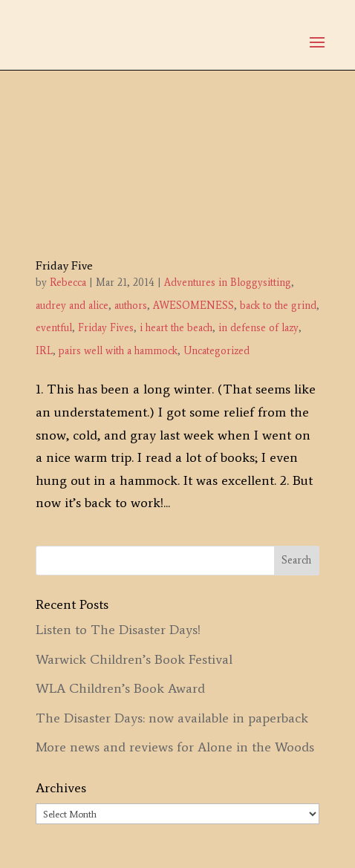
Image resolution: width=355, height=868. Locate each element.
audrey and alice (72, 306)
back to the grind (278, 306)
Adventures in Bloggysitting (228, 283)
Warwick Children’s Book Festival (134, 659)
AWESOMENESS (193, 306)
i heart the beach (176, 328)
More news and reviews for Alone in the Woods (175, 747)
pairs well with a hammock (118, 351)
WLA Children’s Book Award (120, 688)
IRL (44, 351)
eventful (54, 328)
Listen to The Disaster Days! (118, 630)
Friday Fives (106, 328)
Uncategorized (216, 351)
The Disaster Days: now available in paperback (172, 718)
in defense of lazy (258, 328)
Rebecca (68, 283)
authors (131, 306)
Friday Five (64, 265)
